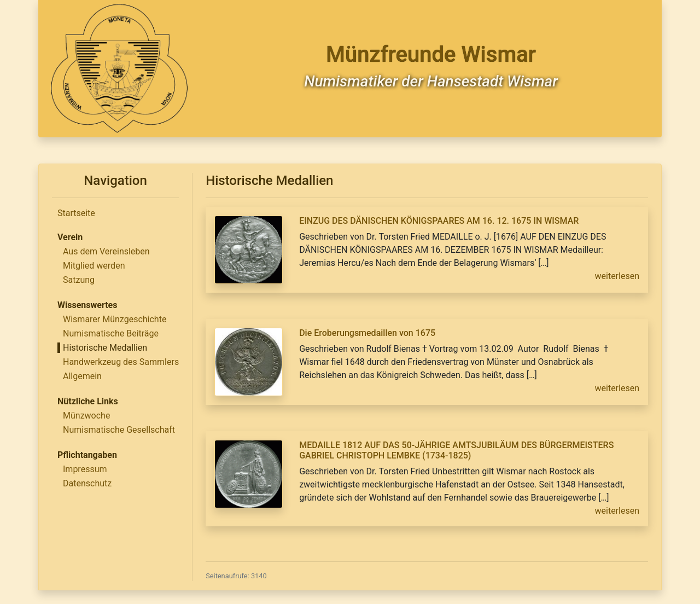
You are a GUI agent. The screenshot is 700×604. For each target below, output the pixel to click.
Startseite (76, 213)
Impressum (85, 469)
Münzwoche (86, 416)
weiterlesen (617, 276)
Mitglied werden (94, 266)
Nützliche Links (88, 401)
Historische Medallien (105, 348)
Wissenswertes (87, 305)
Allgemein (82, 376)
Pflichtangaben (87, 455)
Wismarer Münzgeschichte (115, 319)
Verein (70, 237)
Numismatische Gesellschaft (119, 430)
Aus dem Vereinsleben (106, 251)
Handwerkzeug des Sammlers (121, 362)
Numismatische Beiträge (111, 333)
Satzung (79, 280)
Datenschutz (87, 483)
